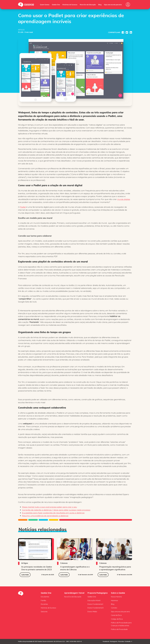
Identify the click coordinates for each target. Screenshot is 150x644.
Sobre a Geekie (118, 593)
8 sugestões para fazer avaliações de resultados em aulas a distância (53, 513)
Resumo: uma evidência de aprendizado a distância (45, 516)
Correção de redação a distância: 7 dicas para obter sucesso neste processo (56, 510)
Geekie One (56, 5)
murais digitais (124, 199)
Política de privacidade (25, 641)
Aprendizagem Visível (74, 593)
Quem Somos (45, 5)
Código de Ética (117, 619)
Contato (114, 608)
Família (43, 600)
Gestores (44, 612)
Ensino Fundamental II (95, 608)
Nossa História (116, 597)
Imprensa (114, 600)
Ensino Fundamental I (95, 604)
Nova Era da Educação (88, 5)
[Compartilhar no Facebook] (123, 32)
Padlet (23, 207)
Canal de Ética (116, 615)
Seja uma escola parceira (113, 5)
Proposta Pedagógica (98, 593)
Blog (100, 5)
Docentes (44, 604)
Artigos (21, 30)
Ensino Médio (92, 612)
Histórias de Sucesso (70, 5)
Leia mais (25, 575)
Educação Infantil (94, 600)
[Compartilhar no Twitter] (127, 32)
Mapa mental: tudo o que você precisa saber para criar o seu (49, 507)
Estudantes (45, 597)
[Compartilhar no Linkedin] (131, 32)
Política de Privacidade (119, 629)
